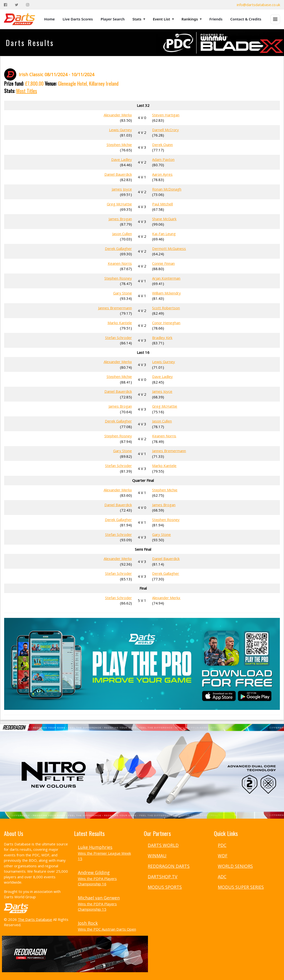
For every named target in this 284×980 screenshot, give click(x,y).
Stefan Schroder (119, 338)
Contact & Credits (246, 19)
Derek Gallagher (118, 248)
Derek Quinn (162, 145)
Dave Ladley (122, 159)
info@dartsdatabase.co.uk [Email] (258, 5)
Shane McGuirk (164, 219)
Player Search (113, 19)
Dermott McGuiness (169, 248)
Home (49, 19)
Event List (163, 19)
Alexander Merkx (118, 115)
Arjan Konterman (166, 278)
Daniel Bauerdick (118, 174)
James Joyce (122, 189)
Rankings (192, 19)
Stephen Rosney (118, 278)
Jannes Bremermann (115, 308)
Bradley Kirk (162, 338)
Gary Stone (123, 293)
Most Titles (27, 91)
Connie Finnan (163, 263)
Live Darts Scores (78, 19)
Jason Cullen (122, 234)
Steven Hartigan (166, 115)
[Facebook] (5, 5)
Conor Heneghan (166, 323)
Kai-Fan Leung (164, 234)
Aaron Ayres (162, 174)
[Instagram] (28, 5)
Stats (139, 19)
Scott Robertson (166, 308)
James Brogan (120, 219)
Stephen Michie (119, 145)
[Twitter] (17, 5)
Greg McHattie (119, 204)
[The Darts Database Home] (19, 19)
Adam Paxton (163, 159)
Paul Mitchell (162, 204)
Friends (216, 19)
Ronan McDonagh (167, 189)
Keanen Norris (120, 263)
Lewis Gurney (120, 130)
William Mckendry (166, 293)
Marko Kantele (120, 323)
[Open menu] (275, 19)
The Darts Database (35, 919)
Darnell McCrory (165, 130)
